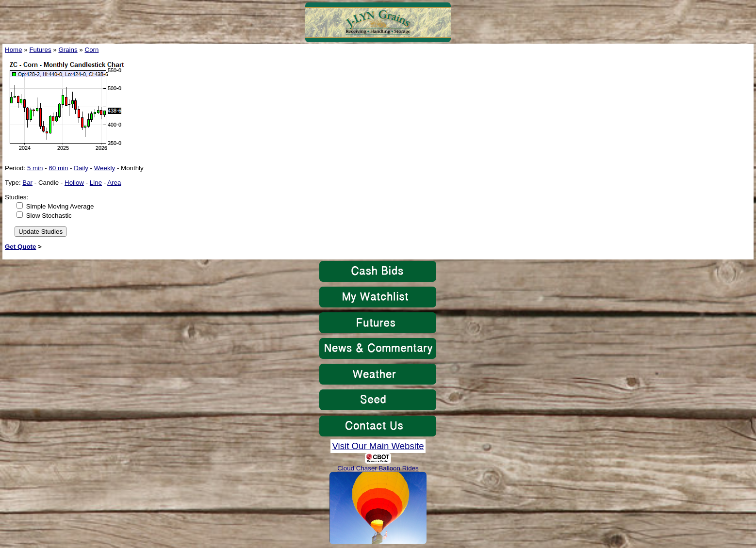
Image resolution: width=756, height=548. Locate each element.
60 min (58, 168)
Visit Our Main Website (378, 446)
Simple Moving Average (60, 206)
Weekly (105, 168)
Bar (27, 183)
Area (114, 183)
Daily (81, 168)
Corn (92, 50)
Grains (68, 50)
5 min (35, 168)
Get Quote (20, 247)
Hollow (74, 183)
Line (96, 183)
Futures (40, 50)
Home (14, 50)
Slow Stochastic (49, 216)
